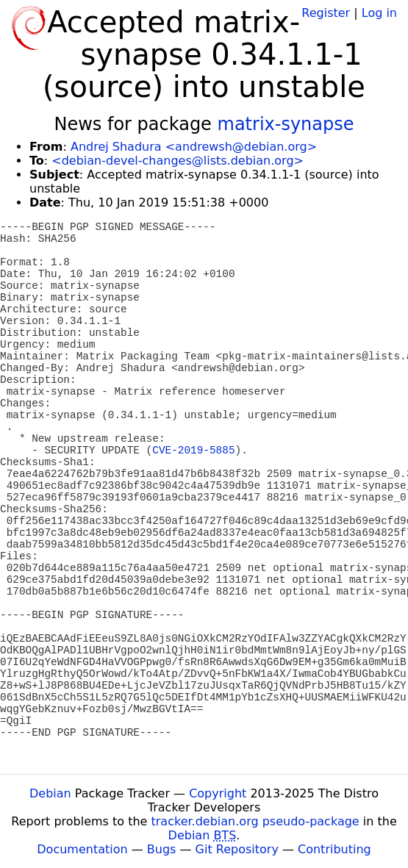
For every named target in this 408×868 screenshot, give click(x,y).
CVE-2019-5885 (193, 451)
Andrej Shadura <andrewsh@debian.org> (194, 147)
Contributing (334, 849)
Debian (50, 793)
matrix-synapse (286, 124)
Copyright (218, 793)
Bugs (162, 849)
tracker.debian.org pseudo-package (255, 821)
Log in (379, 13)
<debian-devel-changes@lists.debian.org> (178, 161)
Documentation (82, 849)
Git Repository (237, 849)
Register (326, 13)
